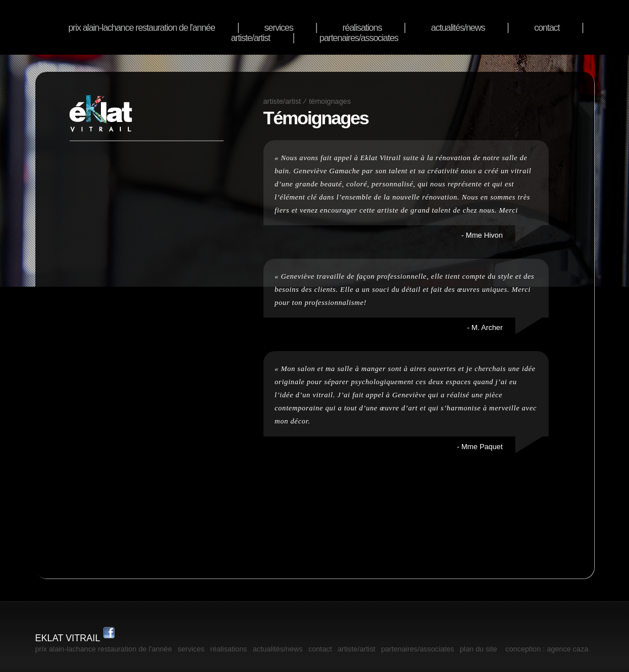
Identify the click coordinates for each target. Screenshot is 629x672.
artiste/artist (251, 38)
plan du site (478, 649)
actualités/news (458, 28)
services (279, 28)
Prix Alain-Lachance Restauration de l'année (142, 28)
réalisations (362, 28)
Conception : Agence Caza (547, 649)
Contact (547, 28)
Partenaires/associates (359, 38)
